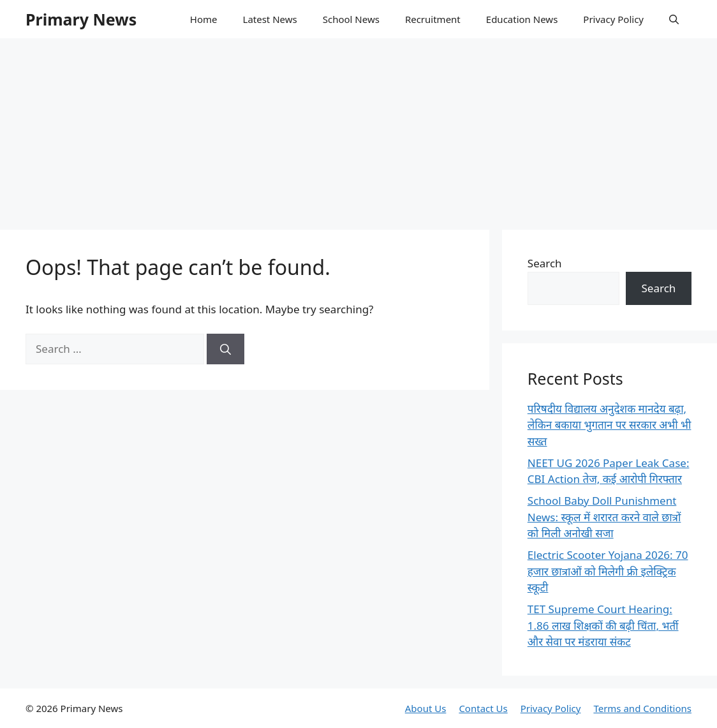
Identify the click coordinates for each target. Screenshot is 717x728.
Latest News (270, 19)
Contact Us (483, 708)
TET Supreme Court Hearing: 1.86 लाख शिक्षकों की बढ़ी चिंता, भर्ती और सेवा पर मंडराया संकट (603, 625)
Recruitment (433, 19)
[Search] (225, 349)
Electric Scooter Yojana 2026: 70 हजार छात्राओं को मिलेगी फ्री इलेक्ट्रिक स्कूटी (608, 571)
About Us (426, 708)
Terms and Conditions (642, 708)
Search (545, 263)
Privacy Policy (613, 19)
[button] (674, 19)
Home (204, 19)
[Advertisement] (358, 128)
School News (351, 19)
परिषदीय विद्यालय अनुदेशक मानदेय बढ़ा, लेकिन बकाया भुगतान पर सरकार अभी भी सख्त (610, 425)
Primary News (81, 19)
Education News (522, 19)
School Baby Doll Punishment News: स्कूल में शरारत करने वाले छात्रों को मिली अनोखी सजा (604, 517)
